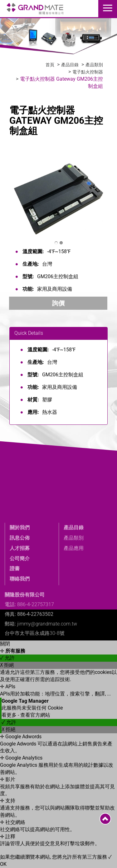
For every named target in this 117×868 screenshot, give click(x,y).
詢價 (58, 303)
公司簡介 (20, 600)
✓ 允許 (7, 658)
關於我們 (20, 569)
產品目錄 (70, 65)
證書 (15, 610)
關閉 (5, 644)
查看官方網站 (35, 715)
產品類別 (94, 65)
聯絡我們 (20, 620)
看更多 (10, 715)
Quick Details (29, 333)
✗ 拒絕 (7, 665)
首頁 (50, 65)
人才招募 (20, 589)
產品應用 (74, 589)
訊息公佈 (20, 579)
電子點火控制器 (88, 72)
